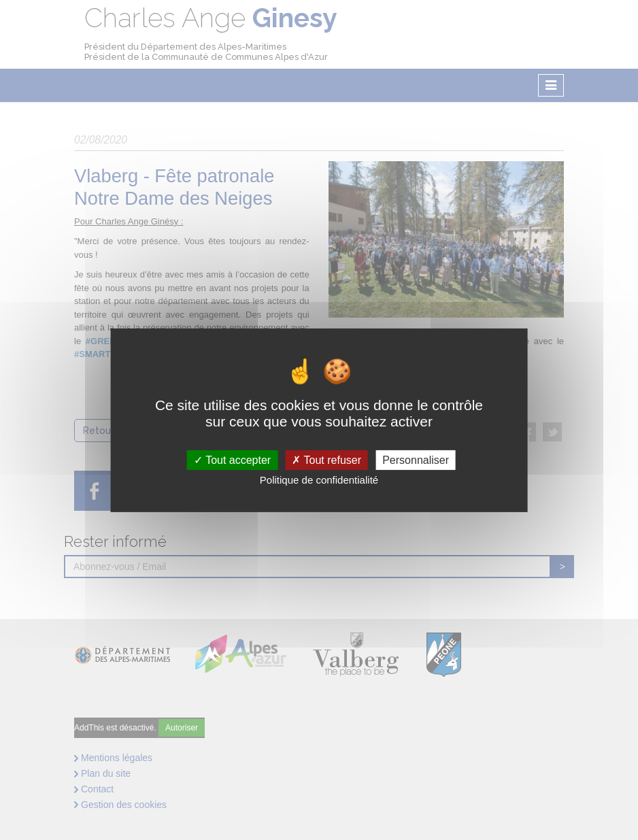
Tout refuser (326, 459)
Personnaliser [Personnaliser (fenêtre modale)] (416, 459)
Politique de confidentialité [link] (319, 480)
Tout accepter (232, 459)
